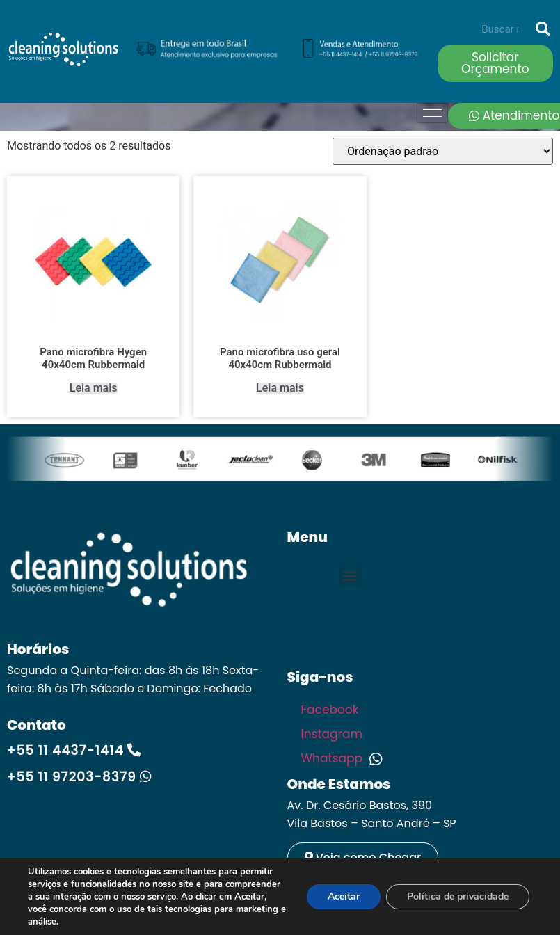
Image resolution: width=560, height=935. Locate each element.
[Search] (543, 29)
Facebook (331, 710)
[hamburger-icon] (432, 113)
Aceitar (344, 896)
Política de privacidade (458, 896)
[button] (350, 575)
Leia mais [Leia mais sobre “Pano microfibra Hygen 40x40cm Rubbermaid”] (94, 388)
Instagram (334, 734)
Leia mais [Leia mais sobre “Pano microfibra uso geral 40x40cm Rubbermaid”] (280, 388)
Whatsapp (342, 758)
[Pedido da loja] (443, 151)
